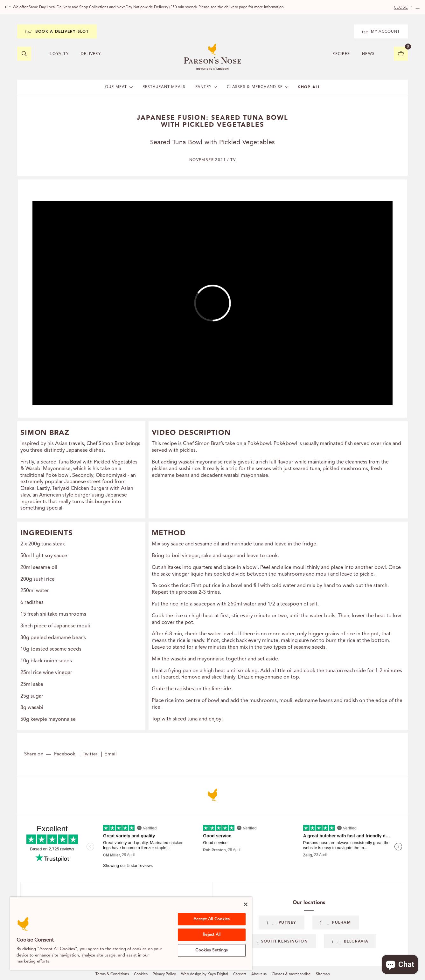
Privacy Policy (164, 974)
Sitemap (323, 974)
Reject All (212, 935)
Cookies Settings (212, 950)
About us (259, 974)
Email (111, 754)
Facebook (65, 754)
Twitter (90, 754)
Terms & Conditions (112, 974)
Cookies (141, 974)
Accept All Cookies (212, 919)
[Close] (246, 904)
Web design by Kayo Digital (205, 974)
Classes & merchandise (291, 974)
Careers (240, 974)
